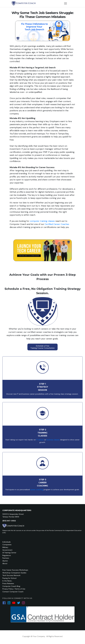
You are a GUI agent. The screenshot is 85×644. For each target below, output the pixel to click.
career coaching (37, 490)
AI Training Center (9, 553)
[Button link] (42, 347)
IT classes (40, 440)
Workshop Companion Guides (14, 573)
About (5, 563)
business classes (53, 440)
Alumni (5, 561)
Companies (7, 545)
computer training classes (42, 221)
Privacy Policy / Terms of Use (14, 589)
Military (5, 547)
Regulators (7, 555)
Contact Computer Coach (13, 592)
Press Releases (8, 583)
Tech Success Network (11, 575)
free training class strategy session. (65, 394)
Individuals (7, 542)
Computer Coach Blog (11, 586)
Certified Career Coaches (57, 224)
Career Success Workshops (17, 570)
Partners (6, 558)
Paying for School (9, 578)
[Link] (4, 603)
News (9, 581)
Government (7, 550)
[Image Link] (24, 3)
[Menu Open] (66, 3)
